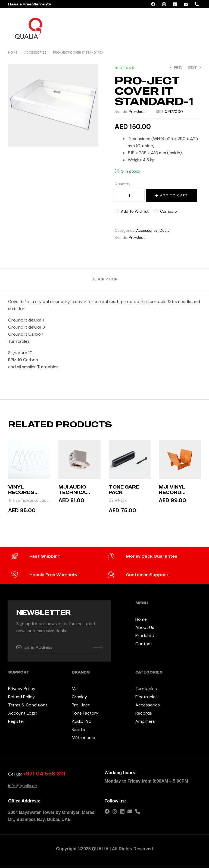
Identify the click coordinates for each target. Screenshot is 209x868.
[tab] (105, 279)
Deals (164, 230)
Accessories (35, 52)
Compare (169, 211)
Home (13, 52)
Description (105, 279)
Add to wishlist (135, 211)
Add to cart (174, 195)
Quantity (123, 184)
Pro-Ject (137, 112)
